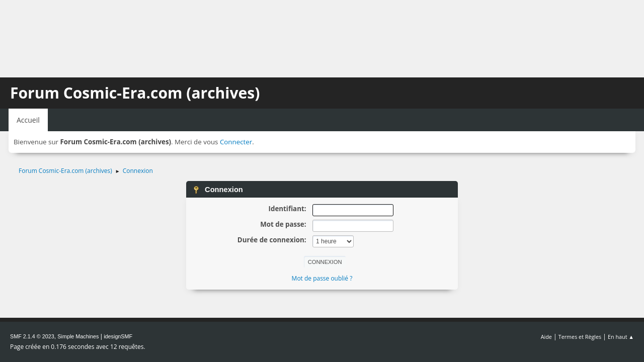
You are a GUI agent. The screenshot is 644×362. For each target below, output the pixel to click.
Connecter (236, 142)
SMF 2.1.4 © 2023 (32, 336)
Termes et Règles (580, 337)
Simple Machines (78, 336)
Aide (546, 337)
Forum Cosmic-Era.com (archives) (135, 93)
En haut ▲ (621, 337)
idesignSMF (118, 336)
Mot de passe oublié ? (322, 278)
